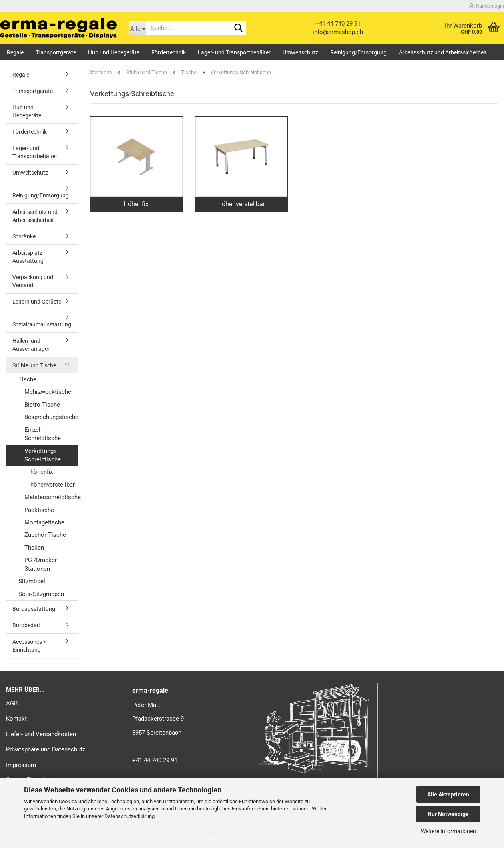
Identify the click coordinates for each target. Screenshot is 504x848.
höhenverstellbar (53, 485)
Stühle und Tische (34, 365)
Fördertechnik (169, 52)
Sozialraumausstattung (42, 324)
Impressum (21, 765)
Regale (15, 52)
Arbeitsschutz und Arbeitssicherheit (443, 52)
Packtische (39, 510)
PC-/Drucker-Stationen (41, 564)
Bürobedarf (27, 625)
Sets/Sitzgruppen (41, 594)
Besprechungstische (51, 417)
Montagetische (44, 522)
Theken (34, 548)
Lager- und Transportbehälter (234, 52)
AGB (12, 703)
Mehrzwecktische (48, 392)
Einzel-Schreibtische (43, 434)
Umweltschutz (300, 52)
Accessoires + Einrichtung (29, 646)
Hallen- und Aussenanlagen (32, 345)
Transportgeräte (56, 52)
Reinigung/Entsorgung (358, 52)
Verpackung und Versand (33, 281)
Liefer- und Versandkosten (41, 734)
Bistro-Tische (42, 405)
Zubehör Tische (45, 535)
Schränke (24, 236)
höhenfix (42, 472)
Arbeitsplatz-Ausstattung (28, 257)
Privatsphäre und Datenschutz (46, 749)
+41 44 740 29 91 (338, 24)
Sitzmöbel (32, 581)
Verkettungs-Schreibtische (43, 455)
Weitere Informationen (448, 831)
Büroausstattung (34, 609)
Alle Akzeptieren (448, 794)
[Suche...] (137, 28)
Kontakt (16, 719)
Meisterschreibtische (51, 497)
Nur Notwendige (448, 814)
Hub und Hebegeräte (114, 52)
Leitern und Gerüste (37, 302)
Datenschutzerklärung (130, 816)
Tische (27, 379)
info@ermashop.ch (338, 32)
